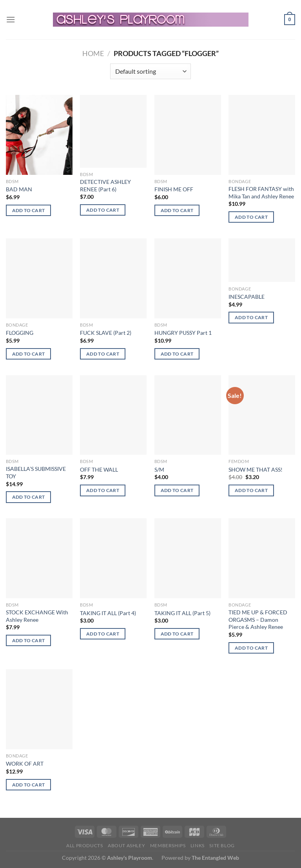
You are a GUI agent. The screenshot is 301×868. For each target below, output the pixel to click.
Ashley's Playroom (130, 858)
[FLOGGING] (39, 278)
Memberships (168, 845)
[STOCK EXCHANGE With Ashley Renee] (39, 558)
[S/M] (188, 415)
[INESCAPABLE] (262, 260)
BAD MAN (19, 189)
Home (93, 53)
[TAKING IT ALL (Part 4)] (113, 558)
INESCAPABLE (247, 297)
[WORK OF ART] (39, 709)
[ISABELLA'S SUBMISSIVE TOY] (39, 415)
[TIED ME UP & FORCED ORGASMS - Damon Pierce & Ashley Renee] (262, 558)
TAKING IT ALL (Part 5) (182, 613)
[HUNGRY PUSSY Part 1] (188, 278)
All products (84, 845)
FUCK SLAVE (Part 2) (106, 333)
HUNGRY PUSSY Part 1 (183, 333)
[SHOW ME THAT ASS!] (262, 415)
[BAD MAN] (39, 135)
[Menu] (11, 19)
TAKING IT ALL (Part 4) (108, 613)
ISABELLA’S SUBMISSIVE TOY (36, 472)
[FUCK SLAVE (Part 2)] (113, 278)
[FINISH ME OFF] (188, 135)
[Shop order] (150, 71)
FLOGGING (20, 333)
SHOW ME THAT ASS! (256, 469)
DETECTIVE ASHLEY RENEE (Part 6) (105, 185)
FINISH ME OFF (174, 189)
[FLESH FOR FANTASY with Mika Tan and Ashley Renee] (262, 135)
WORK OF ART (25, 764)
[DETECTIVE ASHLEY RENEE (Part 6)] (113, 131)
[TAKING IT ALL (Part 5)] (188, 558)
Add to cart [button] (29, 210)
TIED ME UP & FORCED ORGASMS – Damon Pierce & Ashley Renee (258, 619)
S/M (159, 469)
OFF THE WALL (99, 469)
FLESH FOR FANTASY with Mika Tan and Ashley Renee (261, 192)
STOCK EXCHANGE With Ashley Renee (37, 616)
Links (198, 845)
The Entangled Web (215, 858)
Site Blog (222, 845)
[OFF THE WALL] (113, 415)
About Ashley (126, 845)
